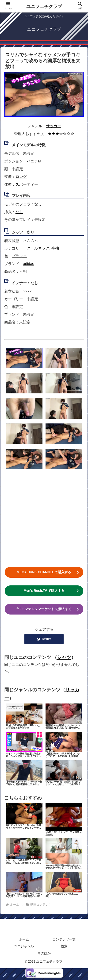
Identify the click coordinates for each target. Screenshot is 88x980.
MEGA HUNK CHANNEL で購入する (44, 572)
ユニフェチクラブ (44, 6)
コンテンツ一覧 (64, 939)
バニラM (34, 161)
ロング (21, 177)
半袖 (55, 248)
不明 (23, 271)
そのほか (44, 953)
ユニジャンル (24, 946)
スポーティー (27, 184)
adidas (29, 264)
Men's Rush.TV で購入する (44, 591)
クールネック (38, 248)
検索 (64, 946)
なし (38, 204)
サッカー (54, 126)
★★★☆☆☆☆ (61, 134)
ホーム (24, 939)
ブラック (19, 256)
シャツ (64, 657)
